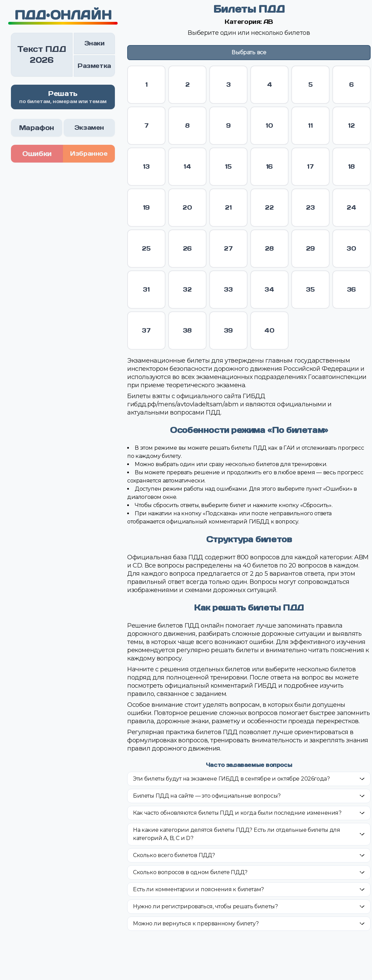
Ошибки (37, 154)
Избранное (89, 153)
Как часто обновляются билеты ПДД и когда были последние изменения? (237, 813)
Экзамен (89, 128)
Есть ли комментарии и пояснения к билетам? (198, 889)
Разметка (94, 66)
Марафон (37, 128)
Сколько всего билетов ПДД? (174, 855)
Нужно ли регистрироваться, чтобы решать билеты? (205, 906)
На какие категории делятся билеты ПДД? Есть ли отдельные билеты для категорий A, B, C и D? (237, 834)
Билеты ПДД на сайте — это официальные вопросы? (207, 796)
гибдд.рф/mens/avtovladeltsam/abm (183, 404)
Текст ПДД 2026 (42, 54)
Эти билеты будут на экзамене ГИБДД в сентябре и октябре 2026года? (231, 779)
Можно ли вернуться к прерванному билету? (196, 923)
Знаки (95, 43)
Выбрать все (249, 52)
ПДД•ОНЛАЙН (63, 15)
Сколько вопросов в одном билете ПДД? (190, 872)
